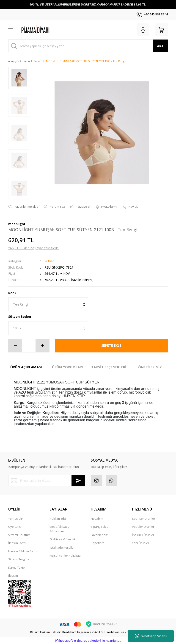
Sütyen (49, 261)
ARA (160, 46)
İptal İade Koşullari (62, 548)
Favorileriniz (99, 535)
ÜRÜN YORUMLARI (67, 367)
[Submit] (78, 481)
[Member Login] (143, 30)
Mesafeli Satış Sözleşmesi (59, 529)
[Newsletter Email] (47, 481)
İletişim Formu (18, 543)
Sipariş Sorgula (19, 559)
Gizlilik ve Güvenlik (63, 539)
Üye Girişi (15, 527)
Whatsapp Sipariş (151, 636)
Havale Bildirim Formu (23, 551)
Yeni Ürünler (141, 543)
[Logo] (44, 30)
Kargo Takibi (17, 567)
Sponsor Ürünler (144, 519)
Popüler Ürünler (143, 527)
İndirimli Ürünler (143, 535)
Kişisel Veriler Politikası (65, 556)
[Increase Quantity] (42, 346)
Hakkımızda (58, 519)
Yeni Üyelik (16, 519)
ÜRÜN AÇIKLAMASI (26, 367)
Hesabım (97, 519)
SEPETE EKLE (111, 345)
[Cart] (161, 30)
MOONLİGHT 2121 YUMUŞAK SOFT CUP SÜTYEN (57, 382)
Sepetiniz (97, 543)
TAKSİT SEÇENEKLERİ (109, 367)
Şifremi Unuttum (19, 535)
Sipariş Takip (100, 527)
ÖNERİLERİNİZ (150, 367)
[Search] (88, 46)
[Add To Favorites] (23, 207)
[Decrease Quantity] (15, 346)
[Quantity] (29, 346)
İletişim (13, 576)
